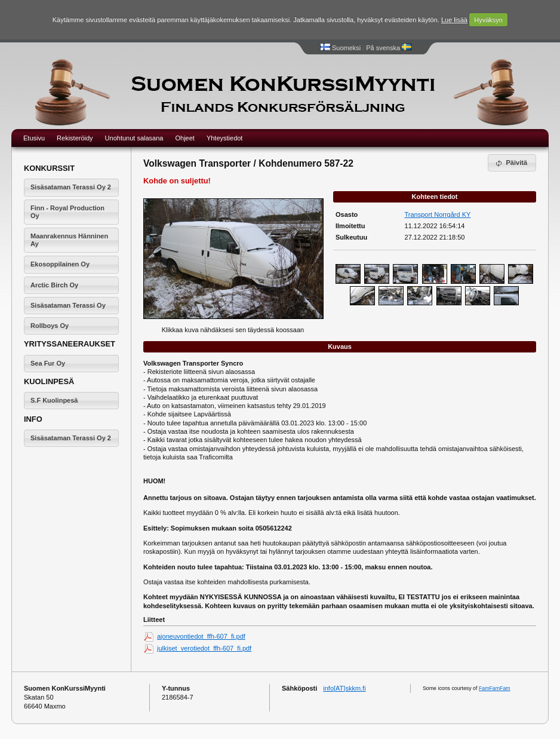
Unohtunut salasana (134, 138)
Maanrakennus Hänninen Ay (69, 240)
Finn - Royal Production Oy (67, 212)
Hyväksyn (488, 20)
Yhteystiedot (225, 138)
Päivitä (510, 163)
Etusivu (34, 138)
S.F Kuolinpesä (54, 400)
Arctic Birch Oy (54, 285)
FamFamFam (495, 688)
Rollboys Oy (50, 326)
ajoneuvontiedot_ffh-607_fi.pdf (201, 636)
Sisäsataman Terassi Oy (68, 305)
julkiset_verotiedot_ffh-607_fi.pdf (204, 648)
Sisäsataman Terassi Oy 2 (71, 187)
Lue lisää (454, 20)
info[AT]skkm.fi (344, 688)
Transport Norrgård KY (438, 214)
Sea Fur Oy (48, 363)
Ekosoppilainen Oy (60, 264)
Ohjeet (184, 138)
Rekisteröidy (75, 138)
